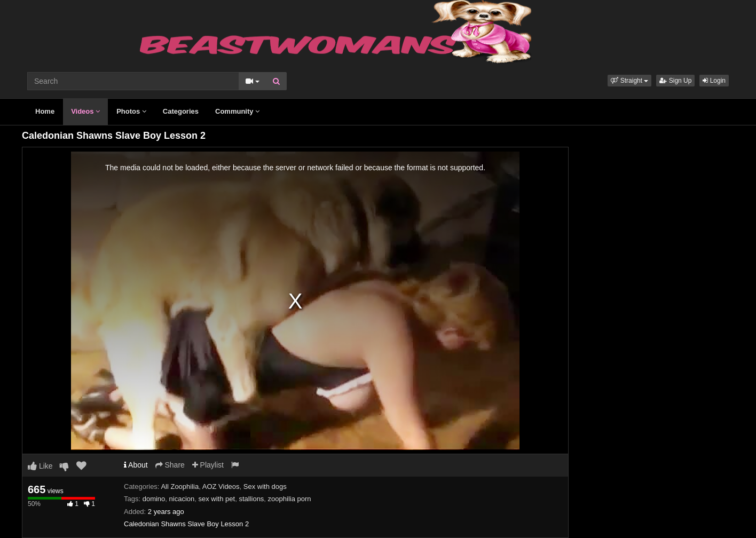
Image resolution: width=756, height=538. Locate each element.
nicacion (182, 499)
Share (170, 465)
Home (45, 111)
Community (237, 111)
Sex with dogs (265, 486)
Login (714, 81)
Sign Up (675, 81)
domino (154, 499)
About (136, 465)
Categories (181, 111)
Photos (131, 111)
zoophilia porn (290, 499)
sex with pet (217, 499)
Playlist (208, 465)
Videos (85, 111)
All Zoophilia (180, 486)
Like (40, 466)
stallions (251, 499)
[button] (629, 81)
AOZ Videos (221, 486)
